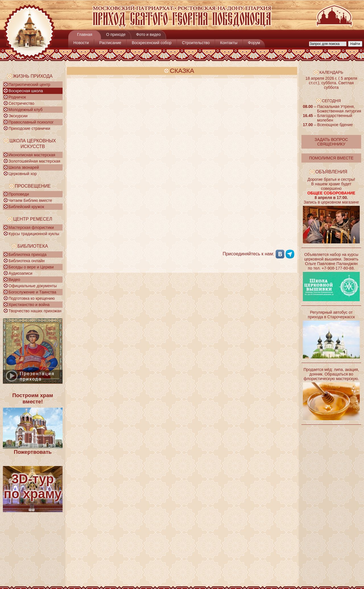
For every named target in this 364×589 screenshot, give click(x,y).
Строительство (196, 43)
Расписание (110, 43)
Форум (254, 43)
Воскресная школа (26, 91)
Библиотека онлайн (27, 261)
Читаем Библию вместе (30, 200)
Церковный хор (23, 174)
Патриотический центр (29, 85)
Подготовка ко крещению (32, 298)
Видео (14, 280)
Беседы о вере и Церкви (31, 267)
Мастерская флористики (31, 227)
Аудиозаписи (20, 273)
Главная (85, 34)
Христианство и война (29, 305)
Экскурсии (18, 116)
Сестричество (21, 103)
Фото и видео (149, 34)
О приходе (116, 34)
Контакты (229, 43)
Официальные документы (33, 286)
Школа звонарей (24, 167)
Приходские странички (29, 128)
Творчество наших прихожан (35, 311)
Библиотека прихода (27, 255)
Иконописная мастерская (32, 155)
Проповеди (19, 194)
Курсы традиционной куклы (34, 234)
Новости (81, 43)
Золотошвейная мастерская (34, 161)
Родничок (17, 97)
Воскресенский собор (152, 43)
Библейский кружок (26, 207)
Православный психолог (31, 122)
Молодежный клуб (25, 110)
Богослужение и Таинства (32, 292)
